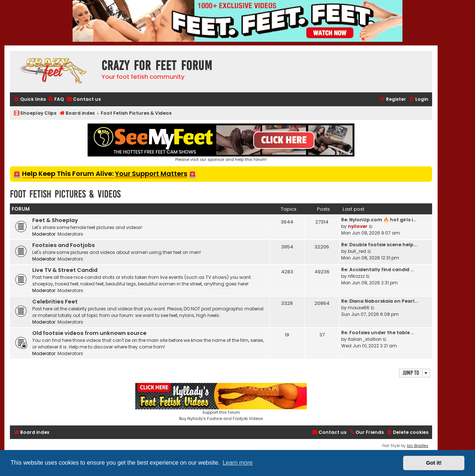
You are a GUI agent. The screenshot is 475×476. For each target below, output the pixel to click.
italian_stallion (365, 339)
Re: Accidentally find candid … (378, 270)
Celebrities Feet (55, 302)
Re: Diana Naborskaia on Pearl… (380, 301)
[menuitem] (56, 99)
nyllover (358, 226)
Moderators (70, 234)
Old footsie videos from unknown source (89, 333)
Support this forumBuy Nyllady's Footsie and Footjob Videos (221, 402)
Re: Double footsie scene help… (379, 245)
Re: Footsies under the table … (378, 333)
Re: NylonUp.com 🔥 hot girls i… (379, 220)
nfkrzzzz (356, 276)
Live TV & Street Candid (65, 270)
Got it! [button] (434, 463)
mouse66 (359, 308)
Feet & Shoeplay (55, 220)
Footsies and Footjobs (64, 245)
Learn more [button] (237, 463)
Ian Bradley (418, 446)
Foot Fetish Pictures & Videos (65, 194)
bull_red (357, 251)
